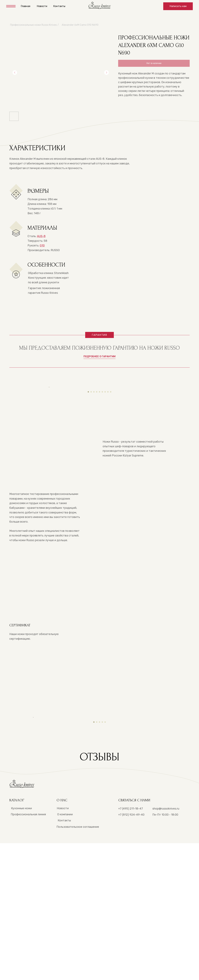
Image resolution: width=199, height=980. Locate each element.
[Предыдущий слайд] (15, 73)
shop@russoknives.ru (166, 945)
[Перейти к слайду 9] (111, 463)
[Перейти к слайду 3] (94, 463)
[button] (178, 6)
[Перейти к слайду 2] (91, 463)
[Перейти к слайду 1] (88, 463)
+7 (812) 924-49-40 (131, 952)
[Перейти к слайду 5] (99, 463)
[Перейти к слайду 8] (108, 463)
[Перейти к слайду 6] (102, 463)
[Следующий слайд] (106, 73)
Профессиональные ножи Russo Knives (33, 25)
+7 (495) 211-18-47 (131, 945)
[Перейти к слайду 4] (97, 463)
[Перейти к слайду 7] (105, 463)
